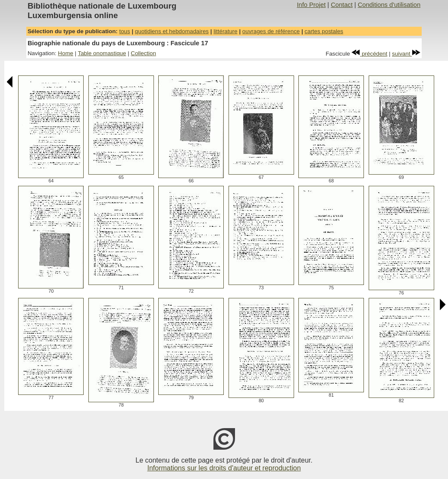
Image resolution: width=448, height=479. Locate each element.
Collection (143, 53)
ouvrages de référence (271, 31)
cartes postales (324, 31)
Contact (342, 5)
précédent (369, 54)
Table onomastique (102, 53)
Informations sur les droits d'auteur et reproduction (224, 468)
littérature (226, 31)
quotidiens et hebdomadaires (172, 31)
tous (124, 31)
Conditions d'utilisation (389, 5)
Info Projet (311, 5)
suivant (406, 54)
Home (66, 53)
